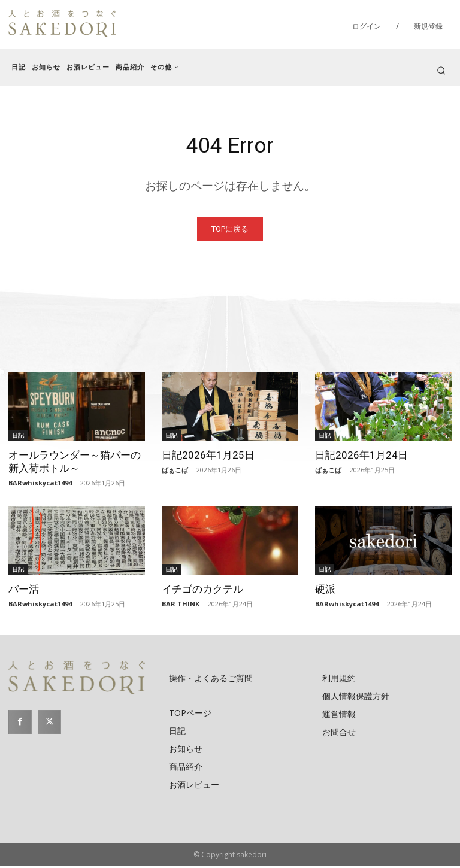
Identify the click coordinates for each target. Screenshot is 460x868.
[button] (441, 70)
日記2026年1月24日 (361, 457)
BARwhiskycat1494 (40, 485)
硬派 (325, 591)
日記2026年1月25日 (208, 457)
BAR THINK (181, 606)
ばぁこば (175, 472)
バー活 (24, 591)
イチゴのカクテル (202, 591)
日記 (18, 438)
